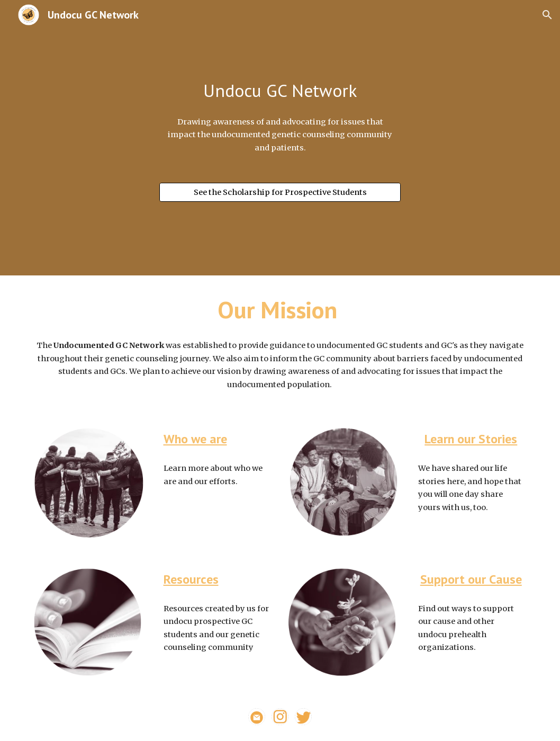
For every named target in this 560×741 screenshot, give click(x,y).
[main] (280, 91)
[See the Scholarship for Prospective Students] (280, 192)
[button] (547, 15)
